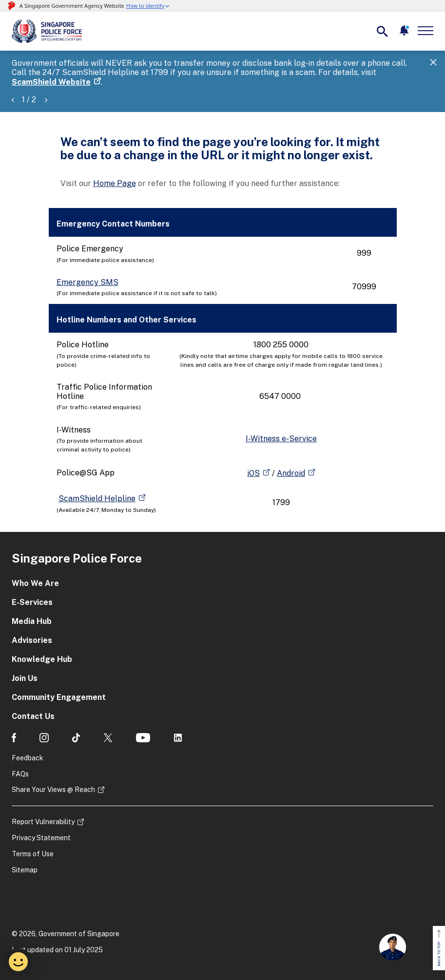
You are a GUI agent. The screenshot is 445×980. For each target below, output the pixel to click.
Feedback (28, 758)
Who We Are (35, 583)
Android (291, 473)
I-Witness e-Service (281, 439)
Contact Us (33, 716)
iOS (253, 473)
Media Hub (32, 621)
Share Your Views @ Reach (53, 790)
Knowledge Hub (42, 659)
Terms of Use (33, 854)
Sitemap (25, 870)
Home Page (115, 183)
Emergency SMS (87, 282)
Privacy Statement (41, 838)
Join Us (25, 678)
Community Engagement (59, 697)
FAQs (20, 774)
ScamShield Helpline (97, 499)
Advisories (32, 640)
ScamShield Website (51, 82)
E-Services (32, 602)
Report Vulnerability (43, 822)
